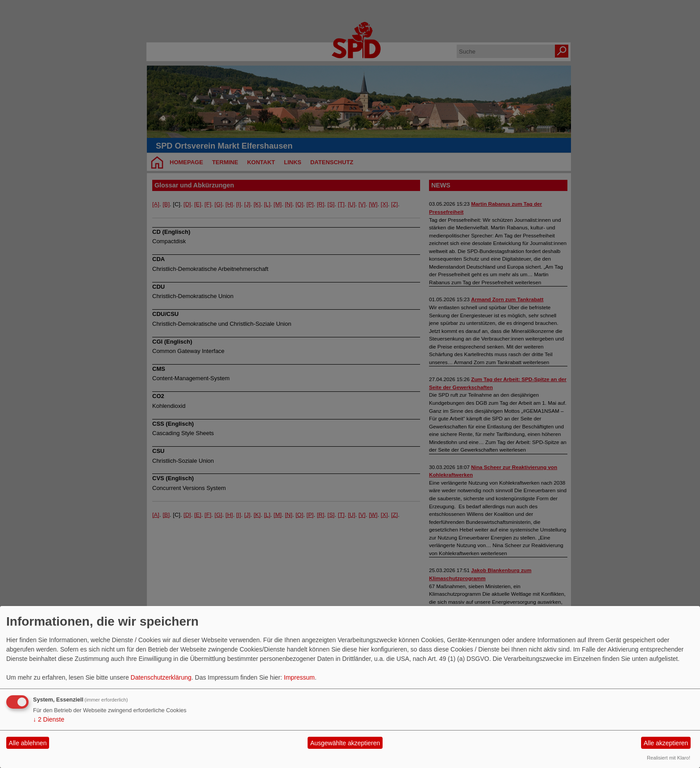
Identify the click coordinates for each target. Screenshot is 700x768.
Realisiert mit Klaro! (669, 758)
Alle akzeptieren (666, 743)
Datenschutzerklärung (161, 677)
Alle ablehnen (28, 743)
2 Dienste (49, 719)
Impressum (299, 677)
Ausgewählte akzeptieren (345, 743)
